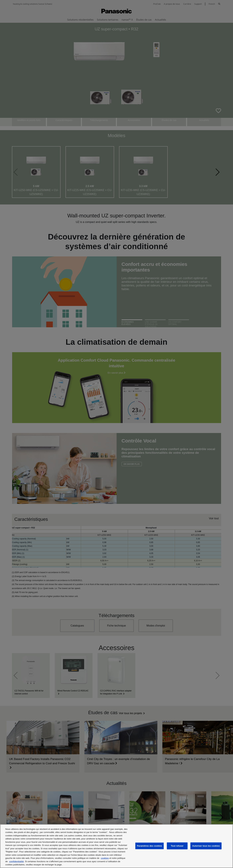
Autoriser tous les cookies (206, 846)
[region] (116, 846)
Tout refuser (177, 846)
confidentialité (16, 861)
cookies (105, 858)
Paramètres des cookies (150, 846)
